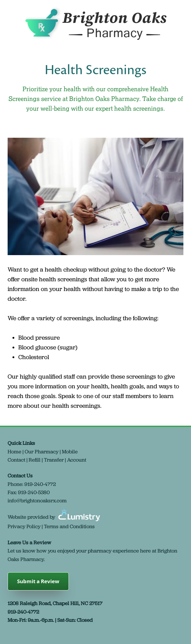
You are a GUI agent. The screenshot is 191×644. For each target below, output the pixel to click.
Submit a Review (38, 581)
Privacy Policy (24, 526)
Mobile (70, 452)
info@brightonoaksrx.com (37, 500)
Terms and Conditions (69, 526)
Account (77, 460)
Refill (35, 460)
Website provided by (55, 517)
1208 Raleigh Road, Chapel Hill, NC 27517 (55, 603)
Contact (16, 460)
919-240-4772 (40, 484)
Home (14, 452)
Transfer (54, 460)
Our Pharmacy (42, 452)
